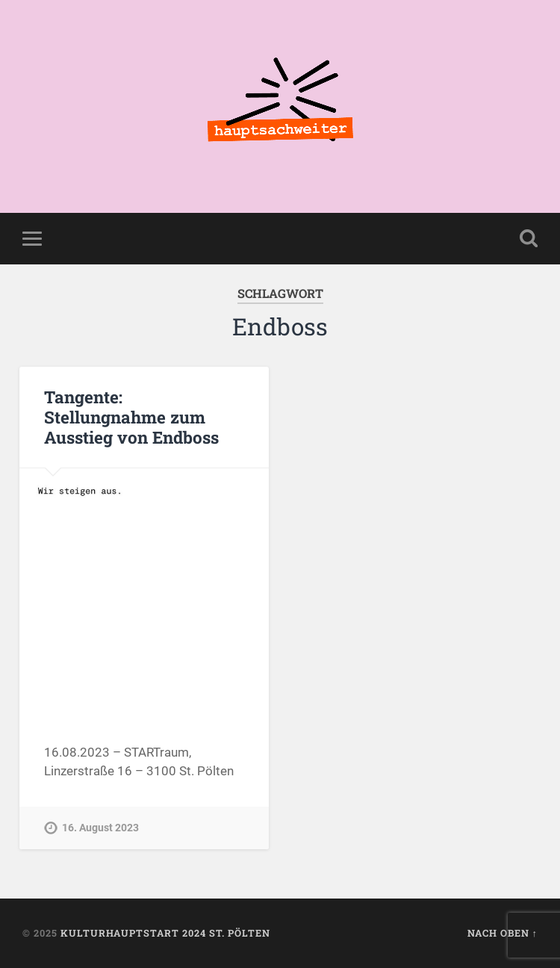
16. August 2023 (100, 828)
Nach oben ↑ (503, 933)
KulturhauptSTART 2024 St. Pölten (165, 933)
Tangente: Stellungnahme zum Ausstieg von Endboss (131, 417)
